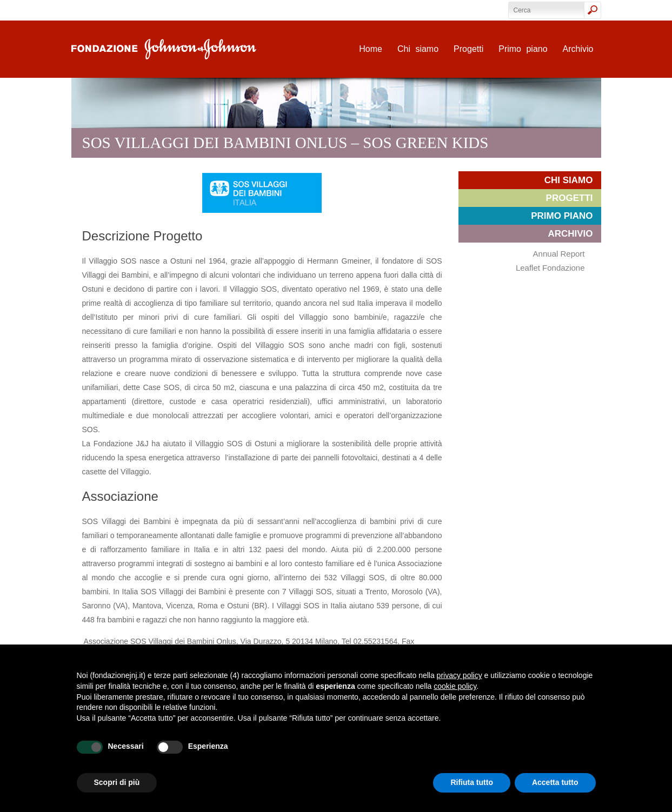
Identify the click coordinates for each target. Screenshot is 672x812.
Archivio (578, 49)
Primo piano (523, 49)
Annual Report (559, 254)
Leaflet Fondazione (550, 268)
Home (371, 49)
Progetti (468, 49)
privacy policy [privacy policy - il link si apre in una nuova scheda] (460, 675)
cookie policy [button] (455, 686)
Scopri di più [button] (117, 782)
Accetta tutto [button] (555, 782)
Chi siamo (418, 49)
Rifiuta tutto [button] (472, 782)
